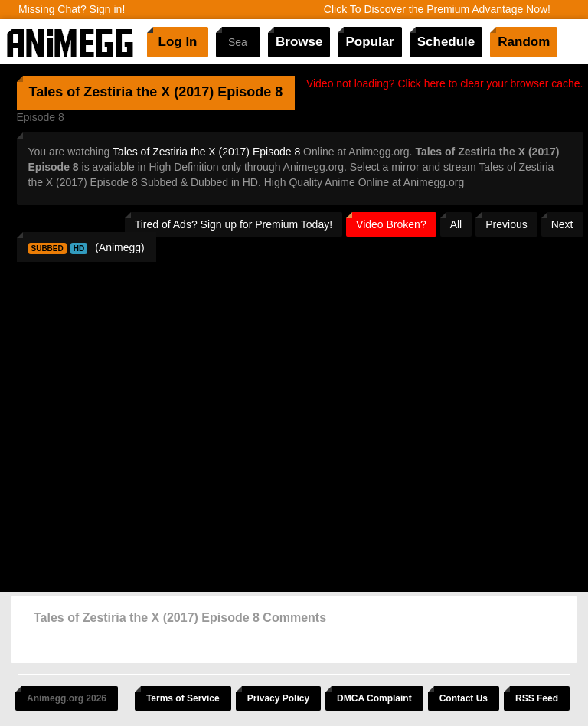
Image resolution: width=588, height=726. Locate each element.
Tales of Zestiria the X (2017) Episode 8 (206, 152)
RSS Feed (537, 698)
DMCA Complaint (374, 698)
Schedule (446, 42)
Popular (369, 42)
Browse (299, 42)
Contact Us (464, 698)
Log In (178, 42)
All (456, 224)
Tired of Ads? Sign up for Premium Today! (234, 224)
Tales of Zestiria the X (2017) (122, 92)
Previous (506, 224)
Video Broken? (391, 224)
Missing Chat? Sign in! (72, 9)
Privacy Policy (278, 698)
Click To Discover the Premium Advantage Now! (437, 9)
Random (524, 42)
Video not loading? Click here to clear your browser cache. (445, 83)
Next (562, 224)
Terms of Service (183, 698)
